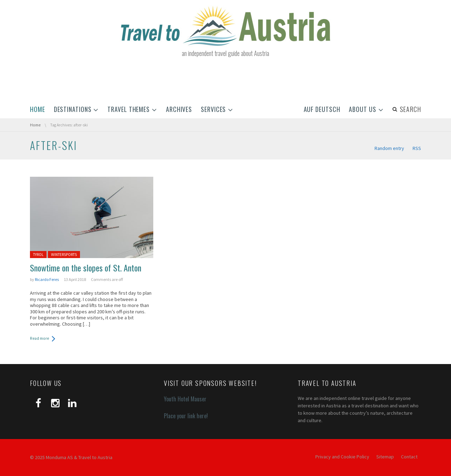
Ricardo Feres (47, 279)
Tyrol (38, 255)
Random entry (389, 148)
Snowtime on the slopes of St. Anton (86, 268)
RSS (417, 148)
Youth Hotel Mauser (185, 399)
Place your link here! (186, 416)
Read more (39, 338)
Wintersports (64, 255)
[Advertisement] (225, 80)
